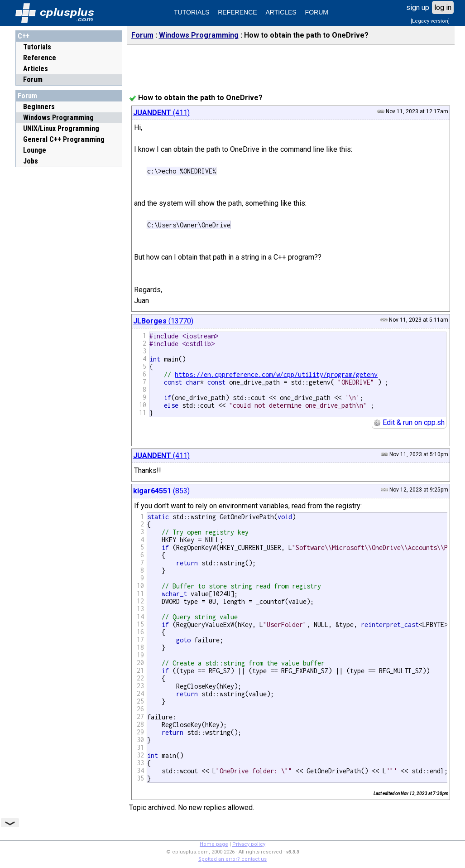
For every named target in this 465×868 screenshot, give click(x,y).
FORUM (317, 12)
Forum (33, 80)
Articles (36, 69)
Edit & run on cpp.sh (409, 422)
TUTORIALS (192, 12)
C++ (24, 36)
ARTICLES (281, 12)
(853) (161, 491)
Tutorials (37, 47)
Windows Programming (199, 35)
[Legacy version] (430, 21)
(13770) (163, 321)
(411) (161, 113)
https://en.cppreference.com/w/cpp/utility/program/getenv (276, 374)
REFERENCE (237, 12)
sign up (418, 7)
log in (443, 7)
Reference (40, 58)
